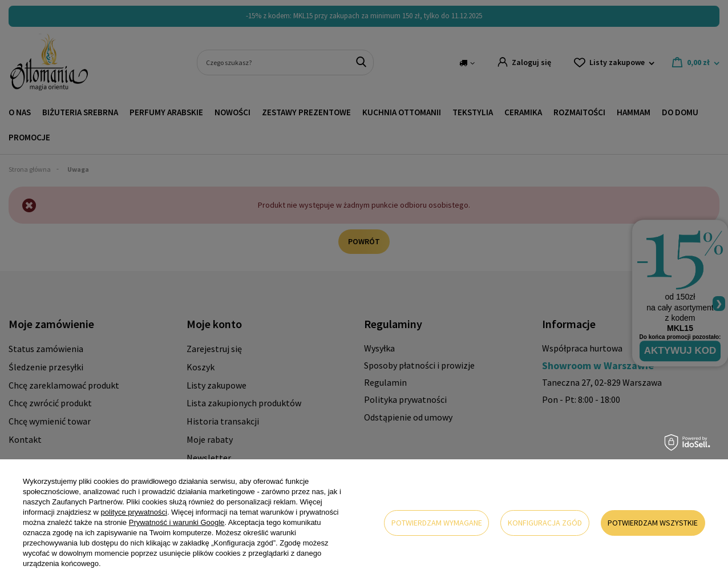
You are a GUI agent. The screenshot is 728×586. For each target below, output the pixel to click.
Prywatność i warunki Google (177, 522)
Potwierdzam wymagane (437, 523)
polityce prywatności (134, 512)
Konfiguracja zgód (545, 523)
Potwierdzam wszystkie (653, 523)
